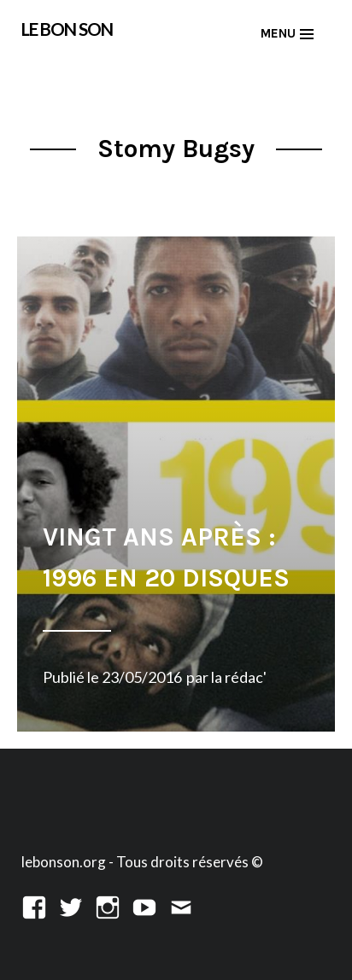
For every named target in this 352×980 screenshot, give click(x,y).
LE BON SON (67, 29)
